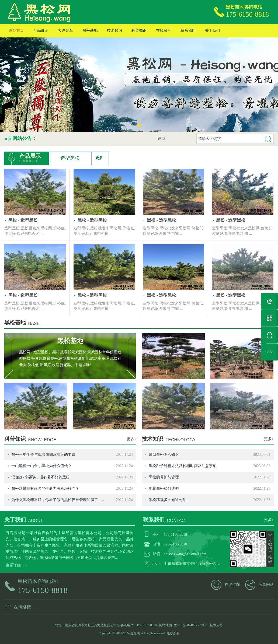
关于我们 (213, 31)
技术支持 (216, 625)
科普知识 (139, 31)
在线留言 (164, 31)
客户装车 (65, 31)
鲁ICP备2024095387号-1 (191, 625)
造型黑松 (70, 158)
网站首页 (16, 31)
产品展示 (41, 31)
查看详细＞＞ (17, 565)
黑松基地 (90, 31)
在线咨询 (232, 585)
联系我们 (188, 31)
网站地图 (165, 625)
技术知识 (114, 31)
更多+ (100, 158)
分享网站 (266, 585)
